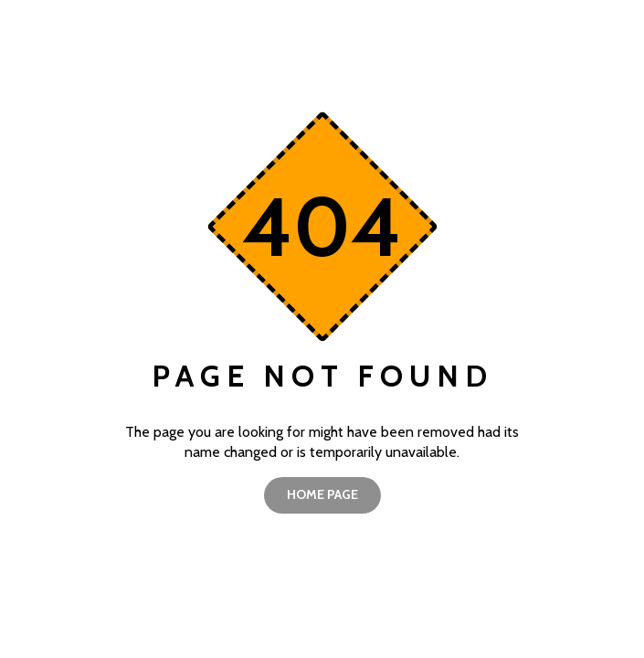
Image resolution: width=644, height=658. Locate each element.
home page (322, 494)
